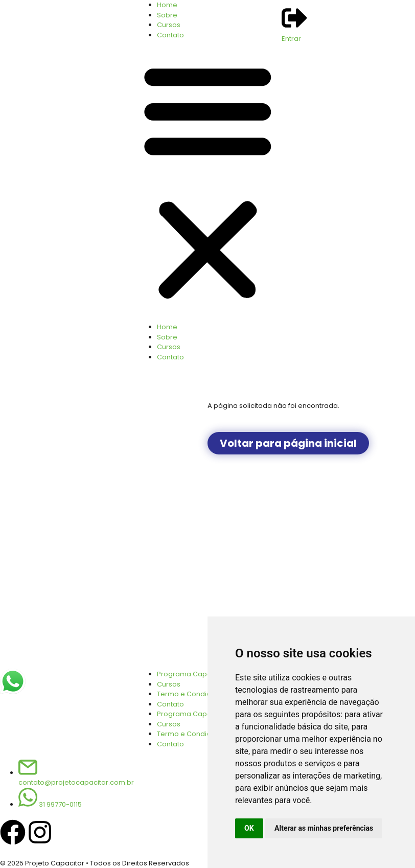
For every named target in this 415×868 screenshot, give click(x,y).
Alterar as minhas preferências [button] (324, 828)
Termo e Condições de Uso (203, 734)
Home (167, 5)
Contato (170, 35)
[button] (208, 181)
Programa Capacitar (192, 714)
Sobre (167, 15)
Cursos (169, 25)
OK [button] (249, 828)
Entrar (291, 39)
